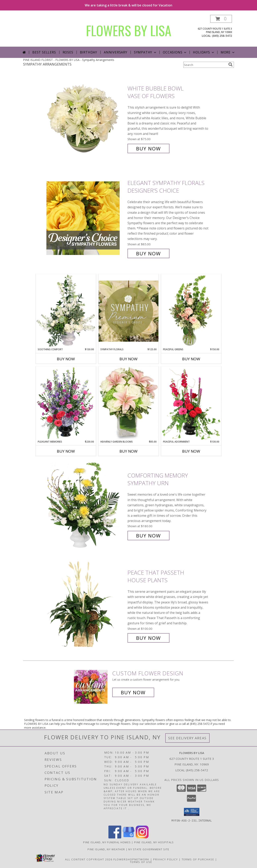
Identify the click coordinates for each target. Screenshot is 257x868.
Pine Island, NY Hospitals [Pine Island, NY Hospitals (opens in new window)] (154, 842)
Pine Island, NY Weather (106, 849)
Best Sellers (44, 52)
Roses (68, 52)
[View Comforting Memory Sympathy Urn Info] (86, 506)
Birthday (89, 52)
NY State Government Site (149, 849)
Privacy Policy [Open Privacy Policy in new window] (166, 859)
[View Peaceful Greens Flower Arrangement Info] (191, 311)
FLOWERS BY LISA (129, 30)
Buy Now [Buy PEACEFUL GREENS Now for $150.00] (191, 359)
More (228, 52)
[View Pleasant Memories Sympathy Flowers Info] (66, 403)
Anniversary (116, 52)
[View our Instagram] (142, 837)
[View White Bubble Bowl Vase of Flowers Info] (86, 119)
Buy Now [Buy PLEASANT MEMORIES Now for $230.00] (66, 451)
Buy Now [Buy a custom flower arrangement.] (133, 692)
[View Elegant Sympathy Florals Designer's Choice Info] (86, 218)
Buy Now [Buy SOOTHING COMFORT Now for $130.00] (66, 359)
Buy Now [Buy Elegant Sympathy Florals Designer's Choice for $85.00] (148, 253)
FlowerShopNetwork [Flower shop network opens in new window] (131, 859)
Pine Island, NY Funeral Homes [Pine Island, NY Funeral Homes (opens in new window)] (107, 842)
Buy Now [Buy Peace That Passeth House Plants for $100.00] (148, 638)
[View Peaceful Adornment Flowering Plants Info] (191, 403)
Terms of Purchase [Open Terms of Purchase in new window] (198, 859)
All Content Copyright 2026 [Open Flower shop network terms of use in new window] (89, 859)
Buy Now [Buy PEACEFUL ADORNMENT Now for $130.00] (191, 451)
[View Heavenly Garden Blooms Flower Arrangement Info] (128, 403)
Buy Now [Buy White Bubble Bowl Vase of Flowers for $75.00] (148, 148)
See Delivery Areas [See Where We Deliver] (187, 738)
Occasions (175, 52)
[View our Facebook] (115, 837)
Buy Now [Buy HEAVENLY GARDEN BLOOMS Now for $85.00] (128, 451)
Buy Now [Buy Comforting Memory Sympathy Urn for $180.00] (148, 536)
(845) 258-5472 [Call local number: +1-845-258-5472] (222, 36)
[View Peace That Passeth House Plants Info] (86, 605)
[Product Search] (205, 65)
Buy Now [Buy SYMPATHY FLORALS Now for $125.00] (128, 359)
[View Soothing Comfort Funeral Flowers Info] (66, 311)
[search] (230, 65)
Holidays (204, 52)
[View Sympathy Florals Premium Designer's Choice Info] (128, 311)
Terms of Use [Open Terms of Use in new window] (141, 862)
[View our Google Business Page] (128, 837)
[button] (221, 19)
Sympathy (145, 52)
